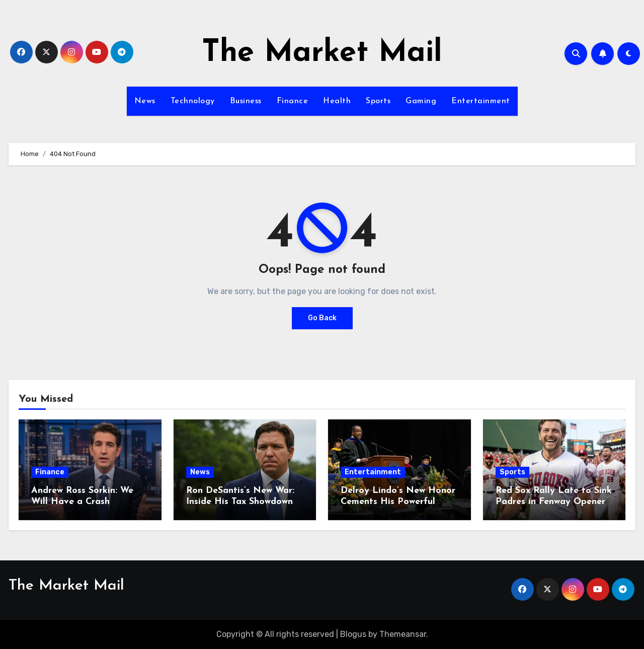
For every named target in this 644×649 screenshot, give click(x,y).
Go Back (322, 318)
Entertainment (481, 101)
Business (246, 101)
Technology (193, 101)
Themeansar (403, 634)
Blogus (353, 634)
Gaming (421, 101)
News (145, 101)
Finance (293, 101)
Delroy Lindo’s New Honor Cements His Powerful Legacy (398, 501)
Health (337, 101)
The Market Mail (322, 53)
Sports (378, 101)
